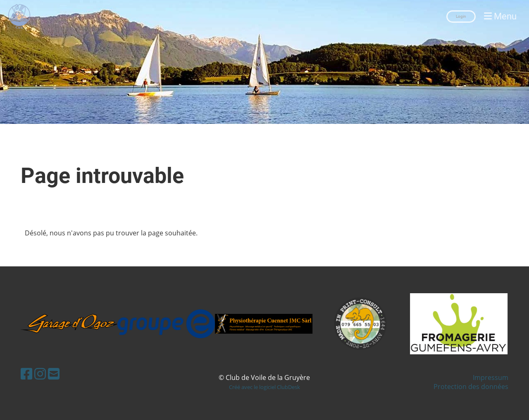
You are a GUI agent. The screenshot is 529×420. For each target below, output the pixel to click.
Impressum (491, 377)
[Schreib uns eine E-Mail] (54, 374)
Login (461, 16)
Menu (500, 16)
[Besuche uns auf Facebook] (26, 374)
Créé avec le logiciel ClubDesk (264, 387)
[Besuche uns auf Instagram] (40, 374)
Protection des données (471, 387)
